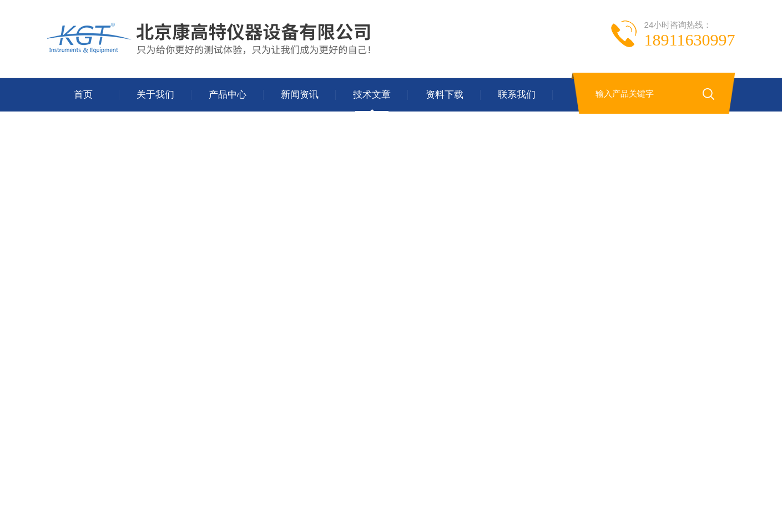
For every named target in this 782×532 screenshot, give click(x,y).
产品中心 (228, 95)
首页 (83, 95)
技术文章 (372, 95)
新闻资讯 (300, 95)
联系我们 (517, 95)
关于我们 (155, 95)
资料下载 (445, 95)
